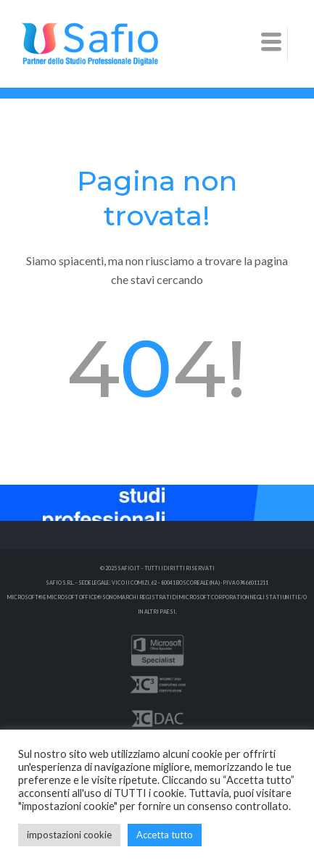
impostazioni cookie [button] (69, 835)
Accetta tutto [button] (165, 835)
